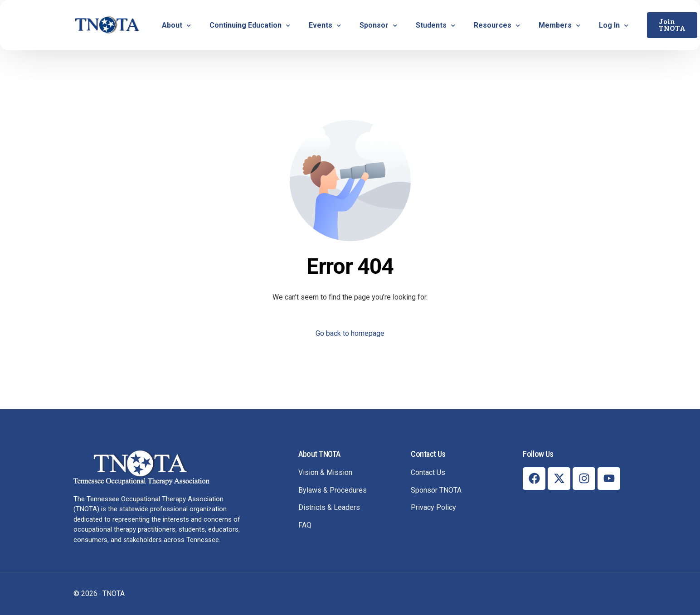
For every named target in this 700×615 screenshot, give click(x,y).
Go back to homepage (350, 333)
